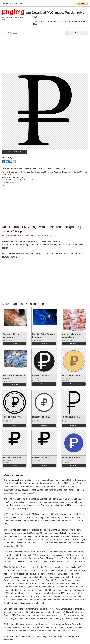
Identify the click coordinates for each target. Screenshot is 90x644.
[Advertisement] (45, 55)
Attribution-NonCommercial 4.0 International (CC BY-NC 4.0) (38, 168)
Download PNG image (15, 152)
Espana (20, 3)
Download (14, 343)
